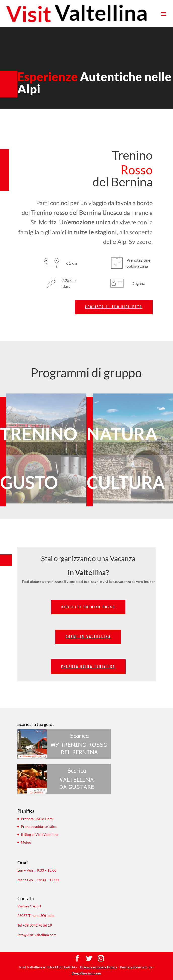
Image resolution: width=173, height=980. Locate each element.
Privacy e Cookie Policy (99, 967)
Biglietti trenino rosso (88, 607)
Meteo (26, 842)
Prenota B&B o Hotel (37, 819)
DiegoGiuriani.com (86, 973)
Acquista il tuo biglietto (114, 307)
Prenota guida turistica (39, 827)
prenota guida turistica (88, 667)
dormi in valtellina (88, 637)
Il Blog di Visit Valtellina (40, 834)
